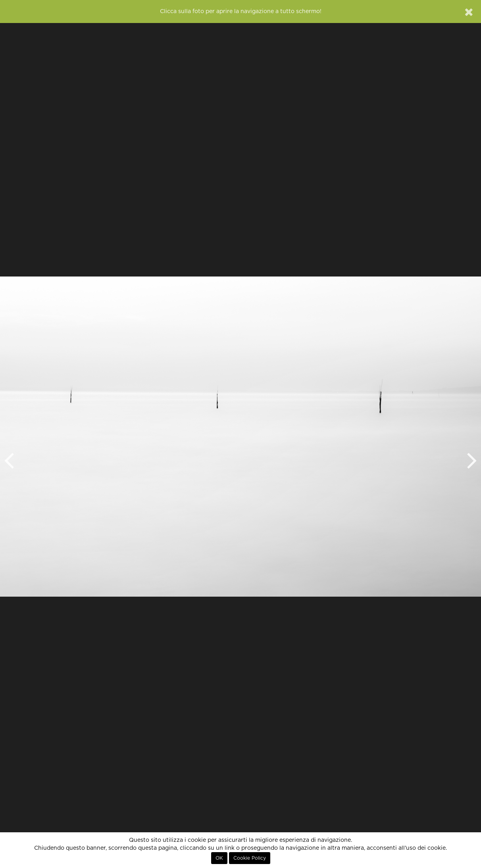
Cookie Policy (250, 858)
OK (219, 858)
